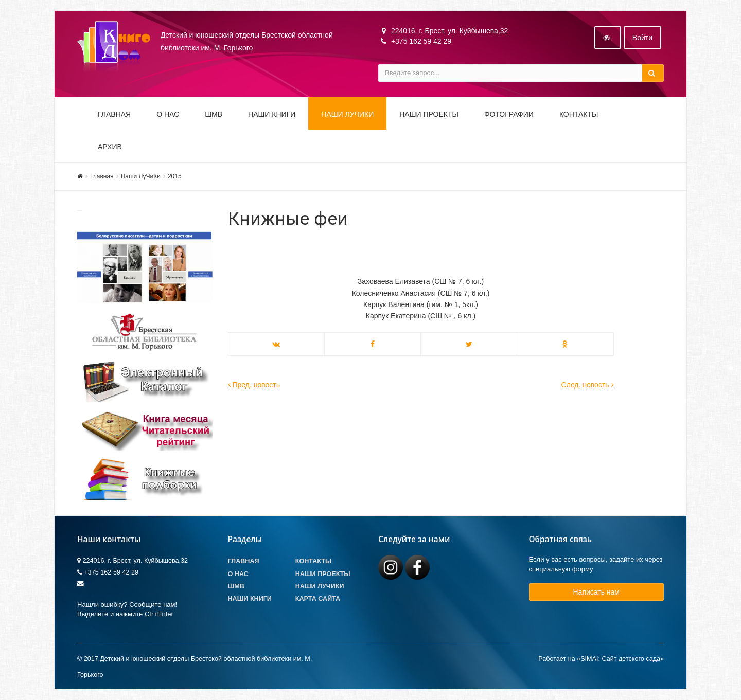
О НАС (168, 114)
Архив (110, 147)
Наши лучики (320, 586)
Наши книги (272, 114)
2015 (175, 176)
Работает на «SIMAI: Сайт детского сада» (601, 659)
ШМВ (214, 114)
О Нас (238, 574)
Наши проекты (429, 114)
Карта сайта (318, 599)
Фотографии (509, 114)
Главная (114, 114)
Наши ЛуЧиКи (347, 114)
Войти (642, 38)
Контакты (579, 114)
